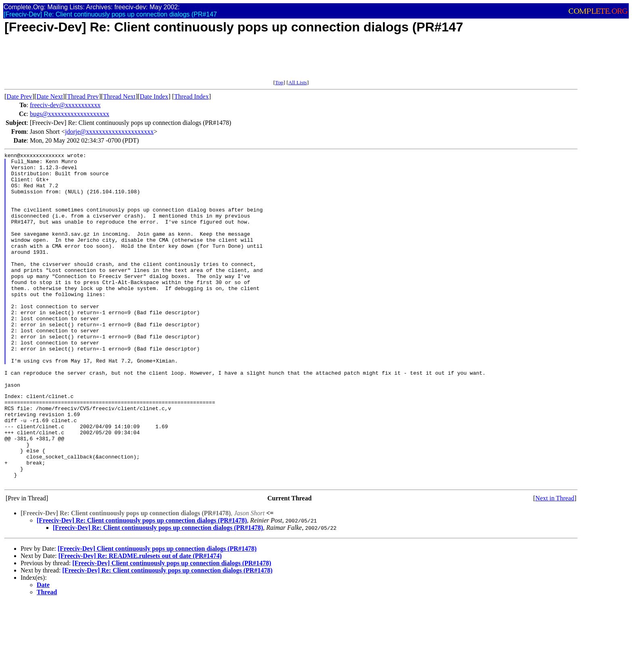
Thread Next (119, 96)
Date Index (154, 96)
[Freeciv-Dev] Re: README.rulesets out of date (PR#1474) (140, 621)
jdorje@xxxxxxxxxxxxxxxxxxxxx (109, 132)
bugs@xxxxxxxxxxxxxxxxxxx (70, 114)
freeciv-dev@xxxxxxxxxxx (65, 105)
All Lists (297, 82)
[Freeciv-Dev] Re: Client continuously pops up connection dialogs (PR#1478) (142, 586)
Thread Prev (83, 96)
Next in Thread (555, 563)
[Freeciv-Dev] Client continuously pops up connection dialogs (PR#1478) (157, 614)
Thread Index (191, 96)
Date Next (50, 96)
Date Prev (19, 96)
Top (279, 82)
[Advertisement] (151, 61)
